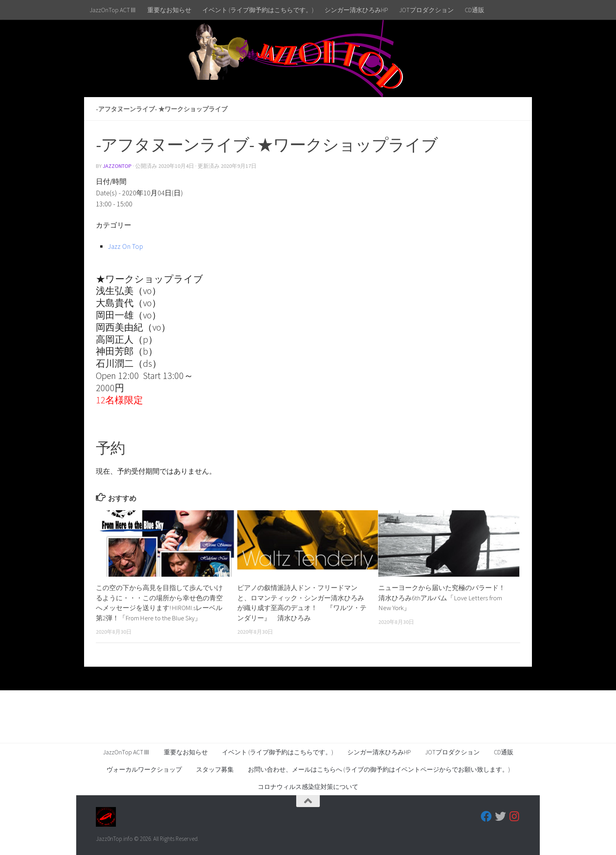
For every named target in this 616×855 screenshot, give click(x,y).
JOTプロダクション (426, 10)
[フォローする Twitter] (500, 816)
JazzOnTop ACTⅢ (113, 10)
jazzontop (117, 166)
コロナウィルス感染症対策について (308, 787)
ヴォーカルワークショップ (144, 769)
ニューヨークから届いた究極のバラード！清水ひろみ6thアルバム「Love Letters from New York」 (442, 598)
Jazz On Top (126, 246)
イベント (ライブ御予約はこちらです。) (258, 10)
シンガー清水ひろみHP (356, 10)
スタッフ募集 (215, 769)
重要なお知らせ (169, 10)
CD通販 (475, 10)
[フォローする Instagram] (515, 816)
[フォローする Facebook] (486, 816)
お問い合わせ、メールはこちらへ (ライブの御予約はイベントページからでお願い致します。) (379, 769)
